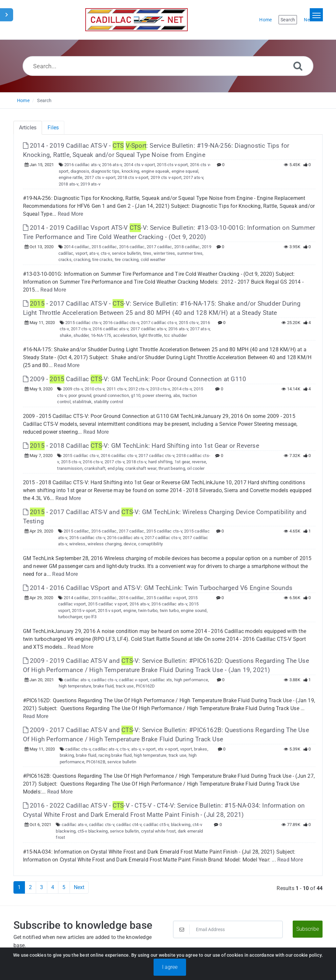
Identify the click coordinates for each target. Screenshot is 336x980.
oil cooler (196, 468)
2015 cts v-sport (172, 165)
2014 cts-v (182, 389)
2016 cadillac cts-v (121, 323)
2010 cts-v (94, 389)
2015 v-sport (84, 610)
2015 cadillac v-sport (166, 598)
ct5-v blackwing (93, 831)
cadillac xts (161, 680)
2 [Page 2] (30, 887)
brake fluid (103, 686)
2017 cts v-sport (100, 177)
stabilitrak (82, 402)
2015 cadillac (104, 247)
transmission (70, 468)
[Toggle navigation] (316, 15)
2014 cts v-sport (139, 165)
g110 (136, 395)
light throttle (151, 335)
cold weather (153, 260)
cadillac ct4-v (129, 825)
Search (44, 100)
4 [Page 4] (53, 887)
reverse (199, 462)
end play (115, 468)
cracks (65, 260)
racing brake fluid (115, 755)
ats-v (94, 253)
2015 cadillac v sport (108, 604)
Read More (71, 214)
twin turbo (169, 610)
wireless (77, 544)
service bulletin (126, 253)
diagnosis (80, 171)
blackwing (181, 825)
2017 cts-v (81, 329)
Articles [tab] (28, 128)
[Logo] (136, 20)
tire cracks (102, 260)
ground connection (111, 395)
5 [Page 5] (64, 887)
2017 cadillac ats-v (148, 329)
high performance (191, 680)
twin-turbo (148, 610)
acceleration (125, 335)
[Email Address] (228, 929)
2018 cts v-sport (133, 177)
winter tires (164, 253)
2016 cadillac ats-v (82, 165)
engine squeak (156, 171)
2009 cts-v (73, 389)
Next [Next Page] (79, 887)
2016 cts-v (93, 462)
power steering (157, 395)
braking (67, 755)
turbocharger (70, 617)
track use (125, 686)
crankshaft (95, 468)
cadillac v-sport (133, 680)
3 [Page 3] (42, 887)
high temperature (75, 686)
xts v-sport (168, 749)
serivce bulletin (124, 831)
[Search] (298, 66)
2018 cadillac (187, 247)
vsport (81, 253)
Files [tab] (53, 128)
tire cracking (127, 260)
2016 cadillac (132, 247)
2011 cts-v (116, 389)
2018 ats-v (69, 184)
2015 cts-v (189, 323)
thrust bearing (172, 468)
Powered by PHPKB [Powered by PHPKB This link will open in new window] (134, 967)
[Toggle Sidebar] (7, 15)
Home (23, 100)
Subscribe (308, 929)
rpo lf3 (90, 617)
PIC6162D (146, 686)
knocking (131, 171)
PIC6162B (96, 762)
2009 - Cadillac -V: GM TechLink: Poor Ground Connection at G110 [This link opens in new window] (135, 379)
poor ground (80, 395)
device (130, 544)
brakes (200, 749)
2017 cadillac (159, 247)
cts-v (105, 253)
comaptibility (150, 544)
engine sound (194, 610)
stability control (108, 402)
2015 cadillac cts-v (83, 323)
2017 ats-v (193, 177)
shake (66, 335)
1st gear (182, 462)
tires (147, 253)
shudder (81, 335)
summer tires (190, 253)
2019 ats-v (90, 184)
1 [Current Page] (19, 887)
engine (130, 610)
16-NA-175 (101, 335)
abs (177, 395)
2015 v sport (109, 610)
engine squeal (185, 171)
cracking (82, 260)
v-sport (149, 749)
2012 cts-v (138, 389)
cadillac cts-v (104, 680)
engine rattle (71, 177)
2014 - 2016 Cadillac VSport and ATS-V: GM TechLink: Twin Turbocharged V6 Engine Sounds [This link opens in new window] (158, 588)
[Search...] (168, 66)
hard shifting (160, 462)
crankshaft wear (141, 468)
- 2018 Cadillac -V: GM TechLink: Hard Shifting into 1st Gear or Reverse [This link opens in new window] (141, 446)
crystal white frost (158, 831)
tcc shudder (175, 335)
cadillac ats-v (77, 680)
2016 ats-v (112, 165)
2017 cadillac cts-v (159, 323)
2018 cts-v (136, 462)
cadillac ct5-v (156, 825)
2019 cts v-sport (166, 177)
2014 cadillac (77, 247)
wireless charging (105, 544)
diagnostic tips (105, 171)
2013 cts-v (160, 389)
